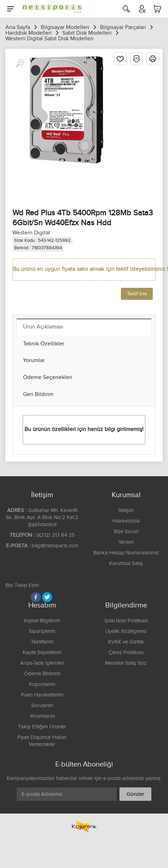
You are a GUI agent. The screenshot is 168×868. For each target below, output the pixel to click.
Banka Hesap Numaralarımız (126, 553)
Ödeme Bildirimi (42, 674)
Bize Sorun (126, 532)
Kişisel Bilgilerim (42, 621)
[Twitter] (47, 597)
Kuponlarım (42, 684)
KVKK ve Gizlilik (126, 642)
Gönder (135, 794)
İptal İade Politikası (126, 621)
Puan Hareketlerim (42, 695)
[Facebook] (36, 597)
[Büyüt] (20, 63)
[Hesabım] (142, 9)
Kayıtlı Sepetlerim (42, 653)
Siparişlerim (42, 631)
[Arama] (126, 9)
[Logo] (50, 9)
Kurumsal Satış (126, 563)
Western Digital (31, 233)
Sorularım (42, 706)
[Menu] (11, 9)
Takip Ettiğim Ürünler (42, 727)
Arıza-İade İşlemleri (42, 663)
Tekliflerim (42, 642)
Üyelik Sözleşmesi (126, 631)
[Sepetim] (157, 9)
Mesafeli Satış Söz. (126, 663)
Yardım (126, 542)
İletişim (126, 510)
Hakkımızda (126, 521)
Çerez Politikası (126, 653)
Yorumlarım (42, 716)
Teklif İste (137, 294)
